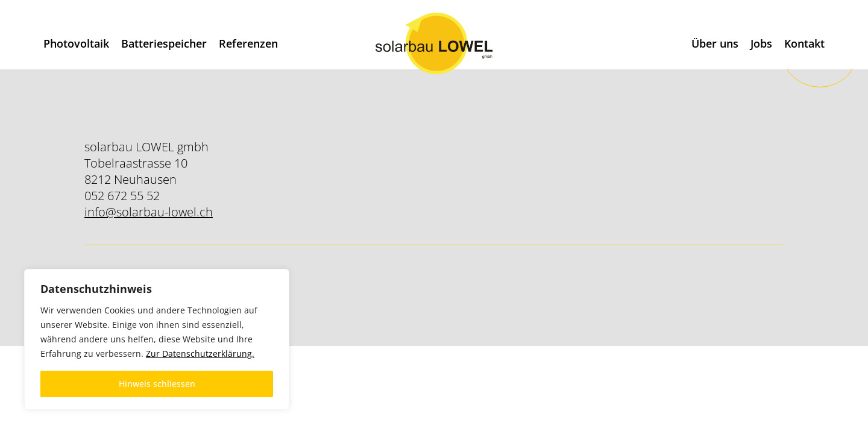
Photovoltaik (76, 43)
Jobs (761, 43)
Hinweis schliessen (157, 384)
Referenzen (248, 43)
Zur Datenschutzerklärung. (200, 354)
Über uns (715, 43)
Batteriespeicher (164, 43)
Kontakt (804, 43)
